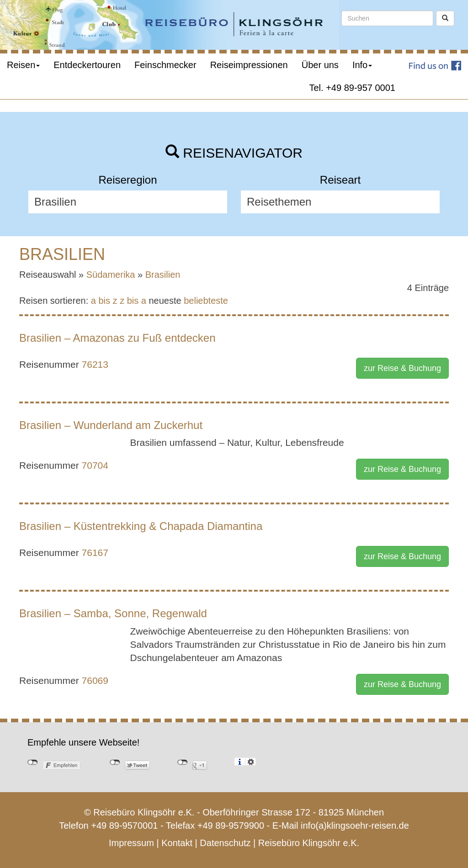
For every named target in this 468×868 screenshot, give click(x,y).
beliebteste (206, 301)
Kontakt (177, 843)
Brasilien (163, 275)
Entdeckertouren (87, 65)
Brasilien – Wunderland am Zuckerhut (111, 425)
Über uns (320, 65)
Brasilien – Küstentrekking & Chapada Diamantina (141, 526)
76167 (95, 553)
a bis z (104, 301)
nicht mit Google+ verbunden (183, 762)
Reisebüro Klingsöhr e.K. (309, 843)
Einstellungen (251, 762)
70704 (95, 465)
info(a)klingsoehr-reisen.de (355, 826)
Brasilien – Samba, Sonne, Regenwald (113, 613)
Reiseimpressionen (249, 65)
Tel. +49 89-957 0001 (353, 88)
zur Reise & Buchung (402, 368)
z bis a (133, 301)
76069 (95, 680)
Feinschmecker (165, 65)
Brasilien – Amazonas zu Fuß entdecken (117, 338)
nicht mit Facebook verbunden (33, 762)
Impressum (131, 843)
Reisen (23, 65)
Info (362, 65)
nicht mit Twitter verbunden (115, 762)
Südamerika (111, 275)
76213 (95, 364)
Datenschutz (225, 843)
